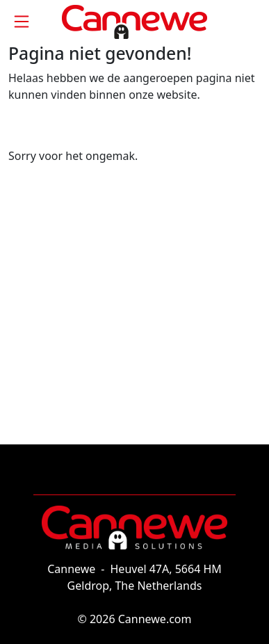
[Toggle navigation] (22, 22)
